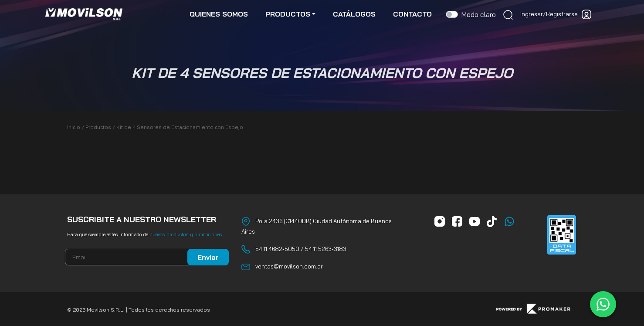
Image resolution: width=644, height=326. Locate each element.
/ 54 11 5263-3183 (323, 249)
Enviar (208, 257)
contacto (412, 14)
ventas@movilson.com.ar (289, 266)
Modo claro (479, 14)
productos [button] (288, 14)
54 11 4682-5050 (277, 249)
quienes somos (219, 14)
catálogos (354, 14)
